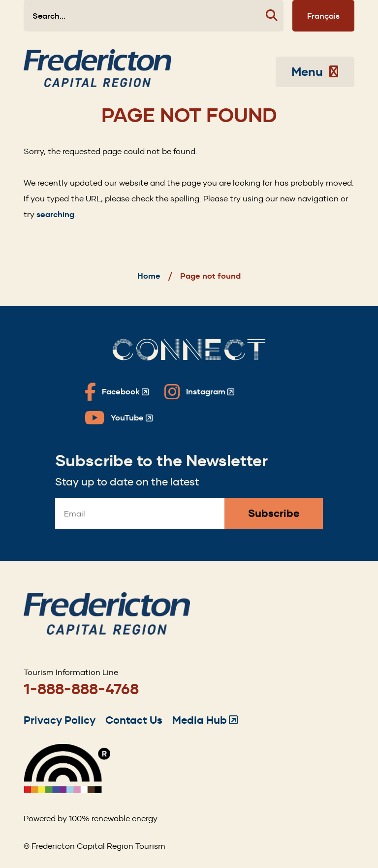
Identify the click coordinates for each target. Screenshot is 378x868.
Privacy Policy (60, 720)
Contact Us (134, 720)
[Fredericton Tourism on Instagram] (199, 392)
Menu (315, 72)
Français (323, 16)
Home (149, 276)
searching (55, 214)
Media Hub (205, 720)
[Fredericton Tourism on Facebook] (117, 392)
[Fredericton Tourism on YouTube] (119, 418)
